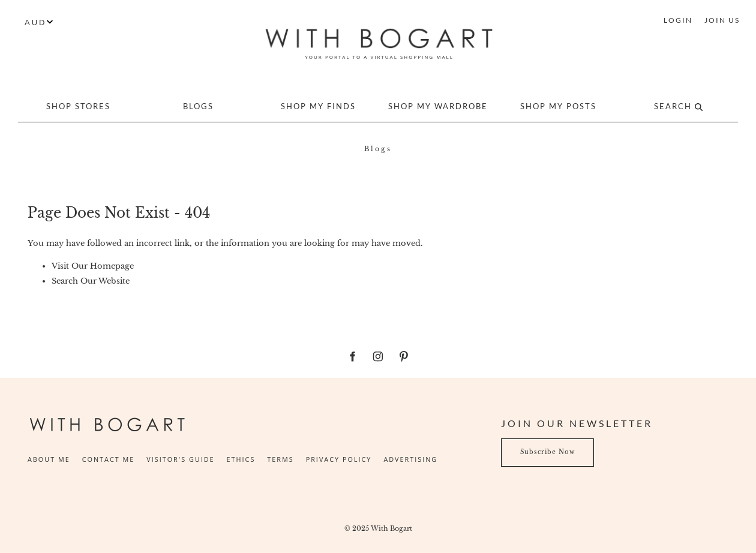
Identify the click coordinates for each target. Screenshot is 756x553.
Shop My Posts (558, 106)
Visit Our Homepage (93, 266)
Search (678, 106)
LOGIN (678, 20)
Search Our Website (91, 281)
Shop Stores (78, 106)
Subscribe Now (529, 445)
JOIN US (722, 20)
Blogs (198, 106)
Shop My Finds (318, 106)
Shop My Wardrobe (438, 106)
